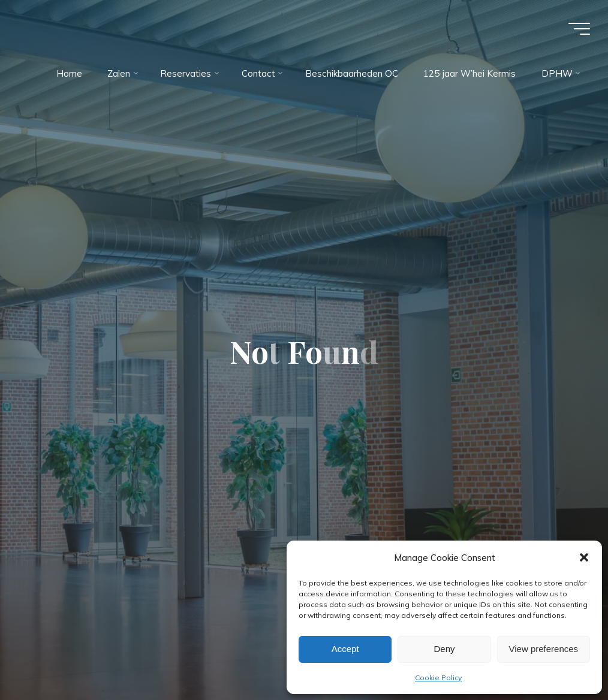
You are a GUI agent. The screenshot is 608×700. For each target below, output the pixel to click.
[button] (584, 557)
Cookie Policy (438, 678)
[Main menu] (579, 29)
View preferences (544, 649)
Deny (444, 649)
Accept (345, 649)
